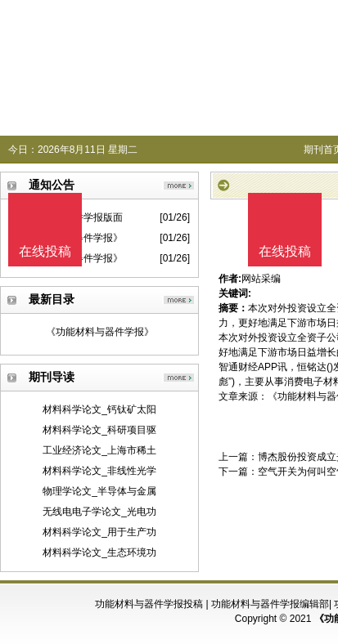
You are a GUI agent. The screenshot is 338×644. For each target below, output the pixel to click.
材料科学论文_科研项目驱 (99, 430)
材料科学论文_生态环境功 (99, 552)
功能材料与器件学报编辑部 (270, 604)
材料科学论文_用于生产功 (99, 532)
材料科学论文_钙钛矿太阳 (99, 409)
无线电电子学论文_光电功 (99, 512)
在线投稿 (285, 251)
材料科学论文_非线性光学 (99, 471)
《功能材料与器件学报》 (100, 332)
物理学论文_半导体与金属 (99, 491)
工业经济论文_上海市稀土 (99, 450)
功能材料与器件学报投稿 (149, 604)
